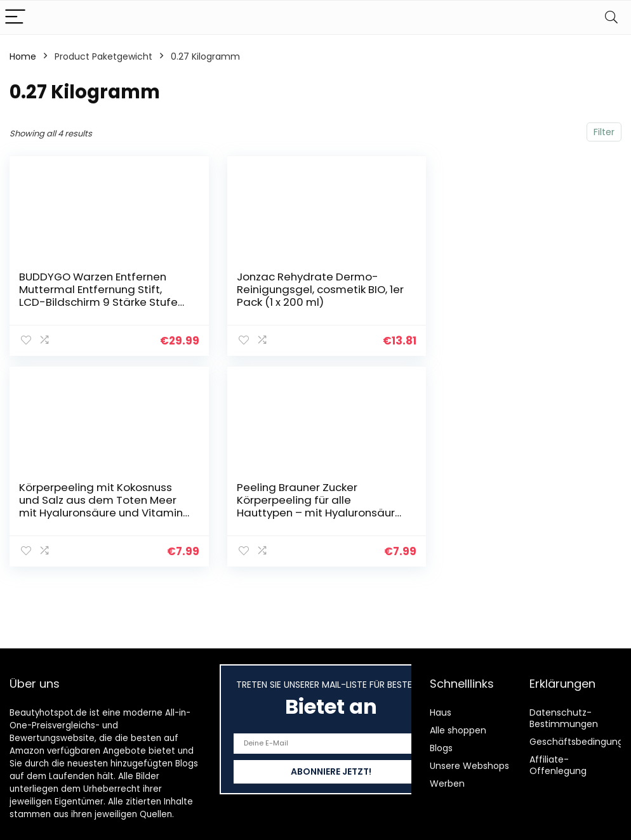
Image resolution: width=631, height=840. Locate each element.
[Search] (611, 17)
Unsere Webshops (469, 766)
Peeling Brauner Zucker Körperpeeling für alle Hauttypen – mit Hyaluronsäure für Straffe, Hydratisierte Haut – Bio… (87, 512)
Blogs (441, 748)
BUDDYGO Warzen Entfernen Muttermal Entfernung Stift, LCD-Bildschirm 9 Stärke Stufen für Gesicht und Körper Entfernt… (97, 302)
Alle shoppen (458, 730)
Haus (441, 712)
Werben (447, 784)
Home (23, 56)
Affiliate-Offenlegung (558, 765)
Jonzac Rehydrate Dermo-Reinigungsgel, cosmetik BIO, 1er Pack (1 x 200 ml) (304, 289)
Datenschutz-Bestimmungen (564, 718)
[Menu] (15, 17)
